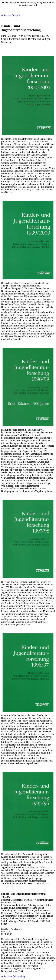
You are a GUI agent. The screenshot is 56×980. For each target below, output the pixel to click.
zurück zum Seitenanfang (13, 976)
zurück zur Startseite (11, 15)
